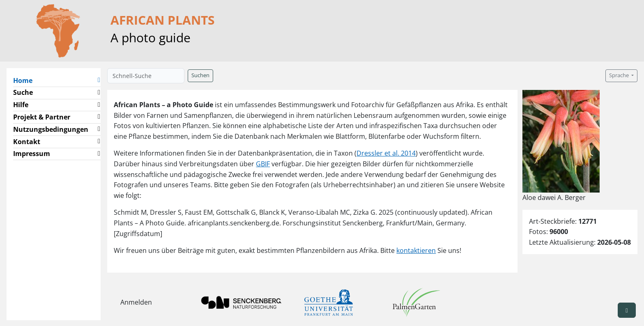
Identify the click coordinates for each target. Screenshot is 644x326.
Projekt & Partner (42, 117)
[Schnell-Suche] (146, 76)
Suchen (200, 75)
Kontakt (27, 142)
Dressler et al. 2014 (386, 153)
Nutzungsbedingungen (51, 129)
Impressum (32, 154)
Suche (23, 92)
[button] (99, 81)
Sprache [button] (620, 75)
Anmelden (136, 302)
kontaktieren (416, 250)
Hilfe (21, 105)
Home (26, 80)
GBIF (263, 164)
